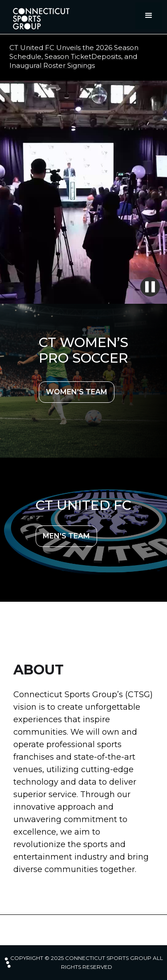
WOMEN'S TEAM (77, 392)
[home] (39, 19)
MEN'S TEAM (66, 536)
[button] (149, 16)
